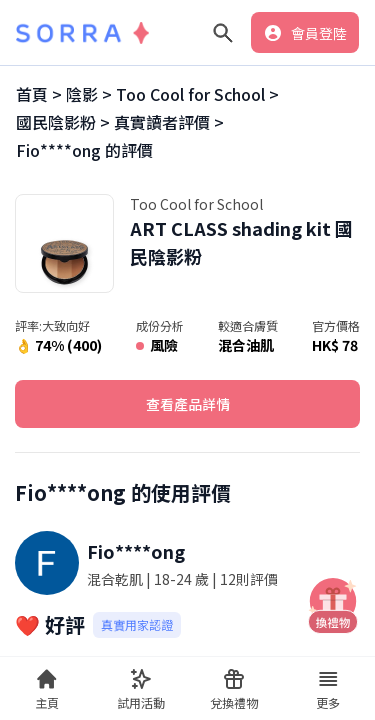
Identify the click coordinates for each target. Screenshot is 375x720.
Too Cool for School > (197, 94)
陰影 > (89, 94)
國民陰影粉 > (63, 122)
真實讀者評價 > (169, 122)
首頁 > (39, 94)
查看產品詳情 (188, 404)
